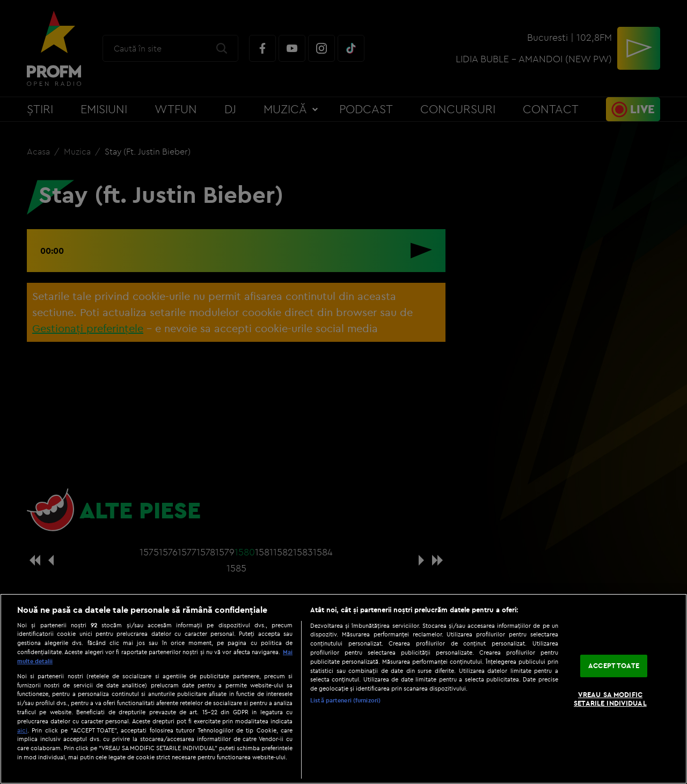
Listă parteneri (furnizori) (345, 700)
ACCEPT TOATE (614, 666)
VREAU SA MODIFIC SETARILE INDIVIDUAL (610, 699)
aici (22, 730)
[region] (343, 689)
